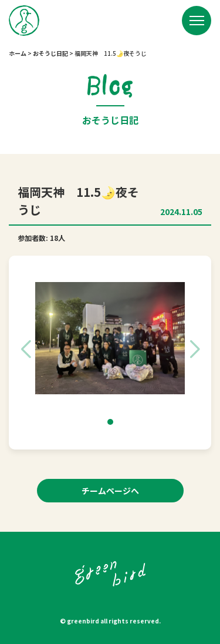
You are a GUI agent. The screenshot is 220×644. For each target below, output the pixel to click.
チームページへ (110, 491)
